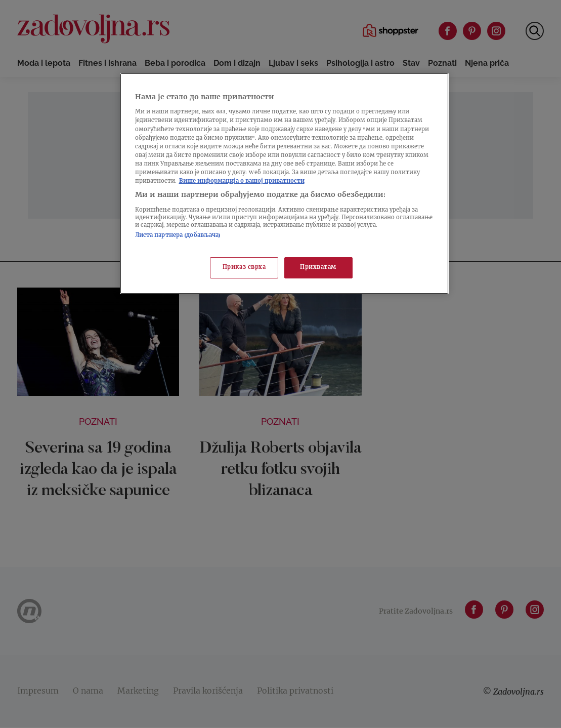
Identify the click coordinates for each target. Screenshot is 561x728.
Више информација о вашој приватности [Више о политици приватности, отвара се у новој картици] (242, 181)
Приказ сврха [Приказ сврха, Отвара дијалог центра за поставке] (244, 268)
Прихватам (318, 268)
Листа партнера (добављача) (178, 236)
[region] (284, 184)
